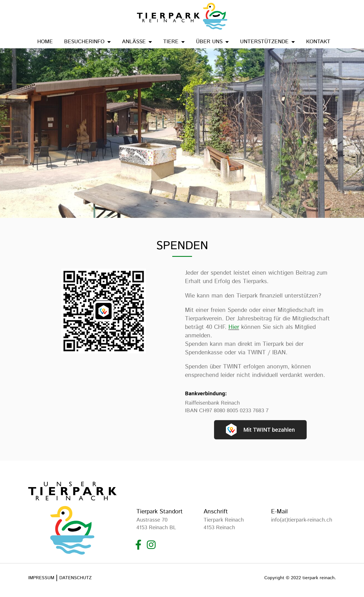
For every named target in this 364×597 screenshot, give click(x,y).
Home (45, 42)
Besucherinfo (87, 42)
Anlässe (137, 42)
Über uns (212, 42)
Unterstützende (267, 42)
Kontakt (318, 42)
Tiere (174, 42)
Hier (234, 327)
